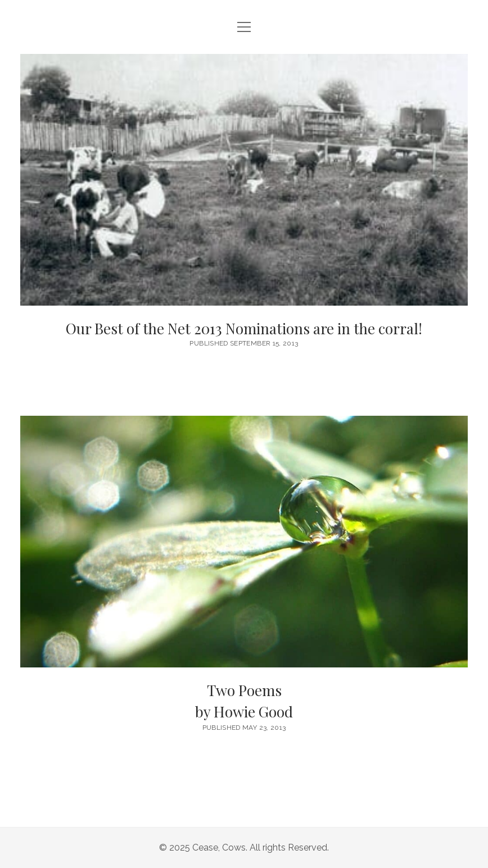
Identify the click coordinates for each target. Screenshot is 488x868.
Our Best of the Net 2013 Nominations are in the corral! (244, 180)
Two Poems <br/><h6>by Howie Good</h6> (244, 542)
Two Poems (244, 701)
